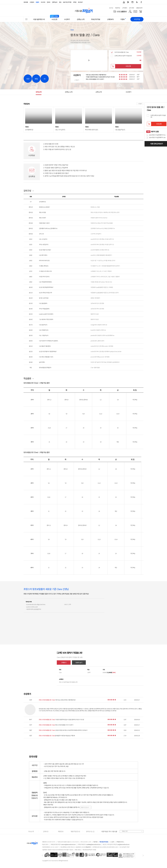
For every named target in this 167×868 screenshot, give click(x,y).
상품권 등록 (139, 8)
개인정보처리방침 (104, 842)
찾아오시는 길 (90, 831)
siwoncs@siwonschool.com (69, 844)
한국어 (49, 2)
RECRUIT (80, 2)
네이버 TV (128, 2)
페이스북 (141, 2)
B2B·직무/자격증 (67, 2)
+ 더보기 (77, 80)
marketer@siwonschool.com (93, 844)
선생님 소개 (69, 92)
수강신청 (128, 66)
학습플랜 (27, 378)
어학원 (75, 2)
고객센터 (124, 8)
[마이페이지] (130, 11)
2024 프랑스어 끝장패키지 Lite (157, 137)
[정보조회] (88, 847)
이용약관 (95, 842)
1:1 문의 (112, 842)
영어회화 (26, 2)
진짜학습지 (55, 2)
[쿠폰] (135, 11)
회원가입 (118, 8)
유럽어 (37, 2)
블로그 (137, 2)
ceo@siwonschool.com (123, 844)
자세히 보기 (79, 663)
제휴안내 (61, 831)
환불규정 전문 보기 (86, 807)
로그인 (111, 8)
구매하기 (64, 663)
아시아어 (43, 2)
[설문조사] (120, 11)
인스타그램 (133, 2)
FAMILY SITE (125, 831)
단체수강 (46, 831)
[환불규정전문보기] (35, 797)
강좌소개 (39, 92)
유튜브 (124, 2)
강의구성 (27, 191)
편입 (60, 2)
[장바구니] (141, 11)
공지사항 (131, 8)
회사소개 (31, 831)
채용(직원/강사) (75, 831)
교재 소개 (98, 92)
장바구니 (113, 66)
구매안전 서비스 (120, 842)
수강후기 (129, 92)
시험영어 (32, 2)
